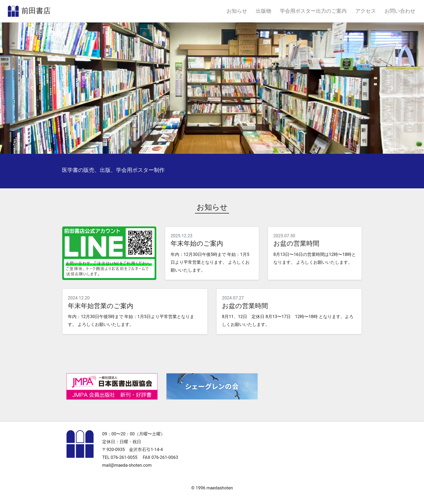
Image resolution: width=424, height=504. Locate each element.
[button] (32, 94)
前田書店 (44, 14)
